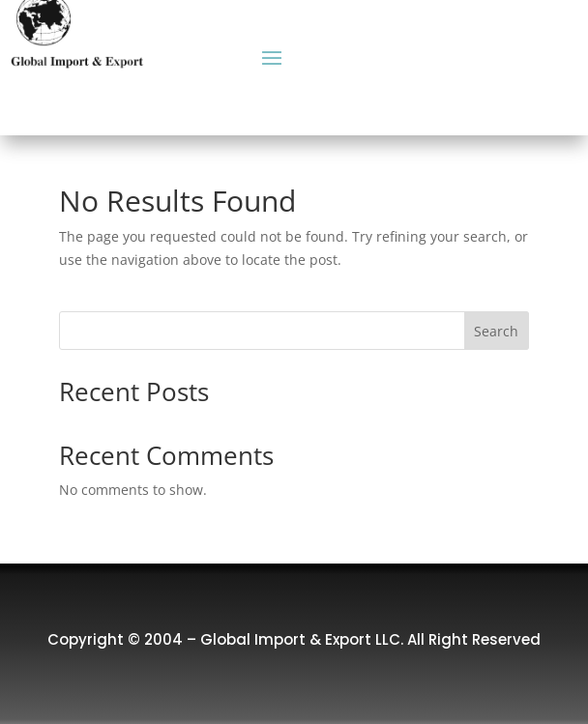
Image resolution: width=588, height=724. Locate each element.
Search (496, 331)
